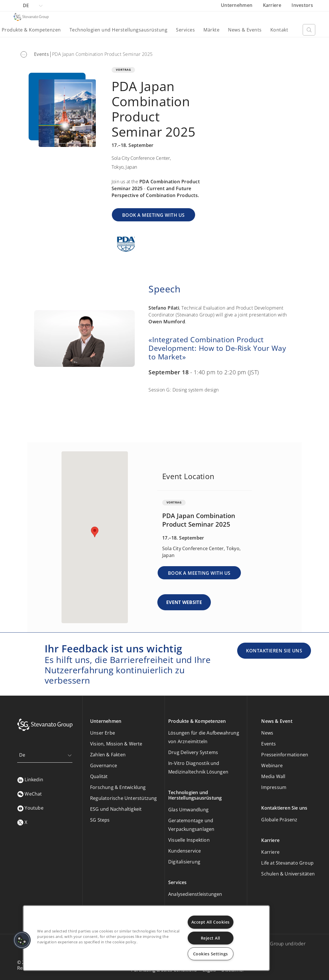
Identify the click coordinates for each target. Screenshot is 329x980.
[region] (146, 938)
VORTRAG (123, 70)
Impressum (274, 787)
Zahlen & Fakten (108, 755)
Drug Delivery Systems (193, 752)
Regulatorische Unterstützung (124, 798)
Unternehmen (237, 5)
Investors (302, 5)
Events (41, 54)
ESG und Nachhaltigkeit (116, 809)
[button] (22, 940)
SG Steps (100, 820)
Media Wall (273, 776)
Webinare (272, 765)
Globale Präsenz (279, 820)
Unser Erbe (103, 733)
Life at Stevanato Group (287, 863)
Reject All (211, 938)
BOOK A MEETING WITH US (153, 215)
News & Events (245, 30)
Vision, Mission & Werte (116, 744)
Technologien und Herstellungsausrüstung (119, 30)
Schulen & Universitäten (288, 874)
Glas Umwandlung (188, 810)
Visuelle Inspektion (189, 840)
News (267, 733)
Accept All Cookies (211, 922)
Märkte (211, 30)
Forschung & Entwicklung (118, 787)
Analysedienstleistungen (195, 894)
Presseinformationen (285, 755)
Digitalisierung (184, 862)
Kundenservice (185, 851)
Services (185, 30)
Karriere (273, 5)
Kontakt (279, 30)
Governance (104, 765)
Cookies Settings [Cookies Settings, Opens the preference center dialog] (211, 954)
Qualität (99, 776)
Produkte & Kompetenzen (31, 30)
